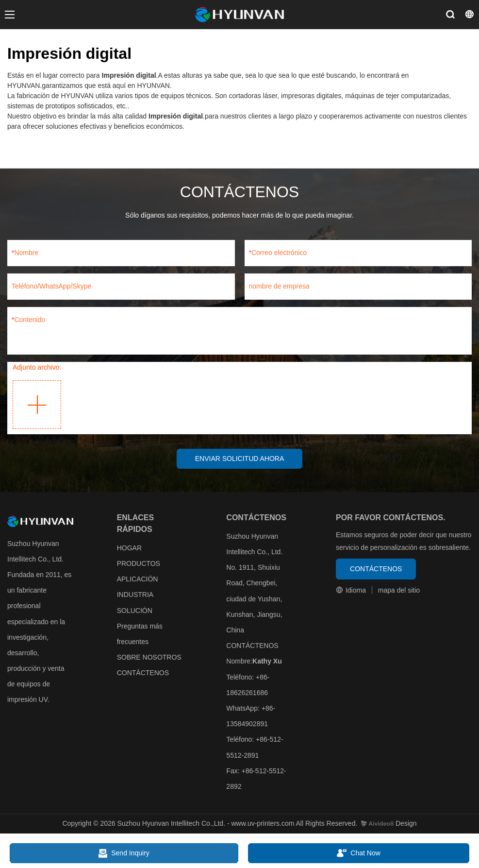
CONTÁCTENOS (143, 674)
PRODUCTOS (139, 564)
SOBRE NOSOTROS (149, 658)
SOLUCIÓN (135, 611)
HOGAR (129, 548)
